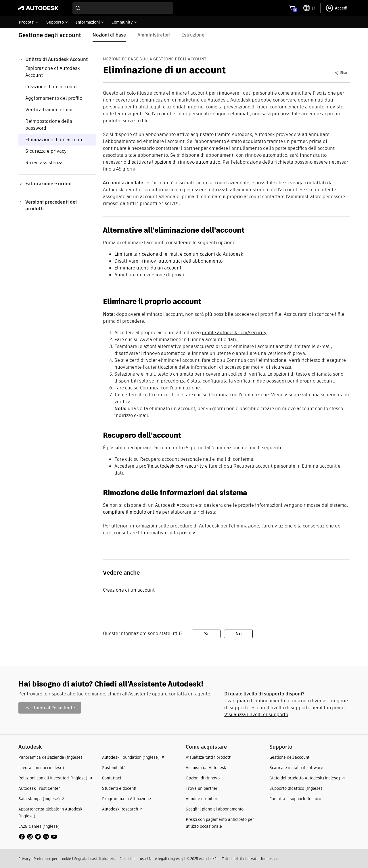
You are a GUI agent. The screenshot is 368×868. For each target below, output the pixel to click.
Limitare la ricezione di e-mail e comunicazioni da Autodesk (179, 254)
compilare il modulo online (132, 512)
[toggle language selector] (309, 8)
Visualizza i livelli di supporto (256, 715)
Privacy (24, 859)
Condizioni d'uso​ (133, 859)
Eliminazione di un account (55, 140)
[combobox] (123, 8)
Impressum (270, 859)
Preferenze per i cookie (52, 859)
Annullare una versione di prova (149, 275)
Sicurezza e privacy (46, 151)
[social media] (38, 837)
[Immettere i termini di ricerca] (123, 8)
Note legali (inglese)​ (166, 859)
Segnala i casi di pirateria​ (95, 859)
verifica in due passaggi (260, 381)
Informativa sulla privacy (168, 533)
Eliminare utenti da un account (148, 268)
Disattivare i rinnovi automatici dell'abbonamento (168, 261)
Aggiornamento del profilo (54, 98)
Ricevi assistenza (44, 163)
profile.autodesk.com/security (234, 333)
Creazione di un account (51, 87)
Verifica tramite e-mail (50, 110)
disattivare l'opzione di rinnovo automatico (174, 162)
